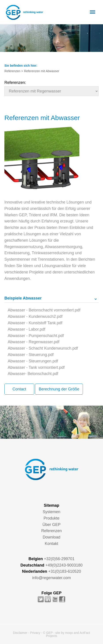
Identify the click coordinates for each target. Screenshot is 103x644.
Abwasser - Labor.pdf (26, 329)
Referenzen (51, 531)
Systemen (51, 512)
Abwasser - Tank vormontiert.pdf (36, 367)
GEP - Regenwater (24, 12)
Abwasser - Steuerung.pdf (31, 355)
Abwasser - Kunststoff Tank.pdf (35, 323)
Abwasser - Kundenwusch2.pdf (35, 316)
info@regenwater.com (51, 578)
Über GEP (51, 525)
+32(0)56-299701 (59, 559)
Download (51, 537)
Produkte (51, 518)
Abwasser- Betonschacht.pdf (33, 374)
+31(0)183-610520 (65, 571)
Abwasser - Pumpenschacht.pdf (36, 336)
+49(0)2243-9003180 (64, 565)
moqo (69, 633)
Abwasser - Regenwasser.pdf (34, 342)
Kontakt (51, 544)
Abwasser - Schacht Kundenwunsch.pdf (43, 348)
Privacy (35, 633)
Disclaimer (20, 633)
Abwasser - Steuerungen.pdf (33, 361)
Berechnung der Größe (59, 389)
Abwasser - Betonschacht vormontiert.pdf (44, 310)
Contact (19, 389)
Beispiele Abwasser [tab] (23, 298)
